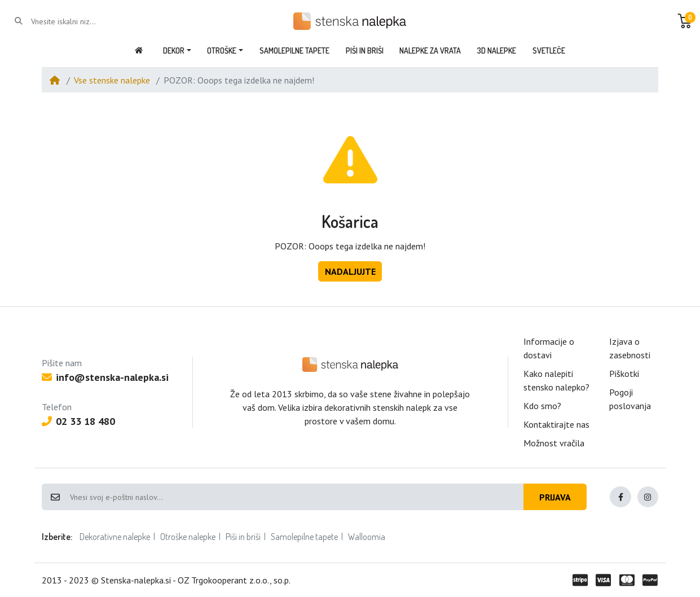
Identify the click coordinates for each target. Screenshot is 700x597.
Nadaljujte (350, 271)
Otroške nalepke (188, 537)
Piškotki (624, 374)
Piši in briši (243, 537)
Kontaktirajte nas (556, 424)
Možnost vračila (554, 443)
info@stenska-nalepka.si (105, 377)
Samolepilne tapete (304, 537)
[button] (685, 21)
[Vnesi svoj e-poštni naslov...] (296, 497)
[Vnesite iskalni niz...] (76, 21)
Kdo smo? (542, 406)
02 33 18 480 (78, 421)
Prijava (555, 497)
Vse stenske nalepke (112, 80)
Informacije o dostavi (549, 348)
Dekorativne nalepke (115, 537)
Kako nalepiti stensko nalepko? (556, 380)
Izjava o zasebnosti (630, 348)
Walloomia (367, 537)
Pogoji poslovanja (630, 399)
